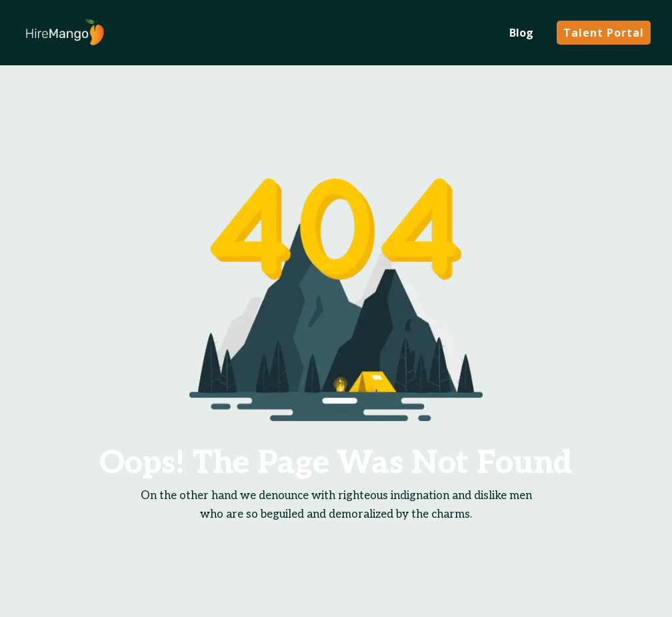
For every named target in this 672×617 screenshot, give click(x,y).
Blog (521, 33)
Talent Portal (604, 33)
